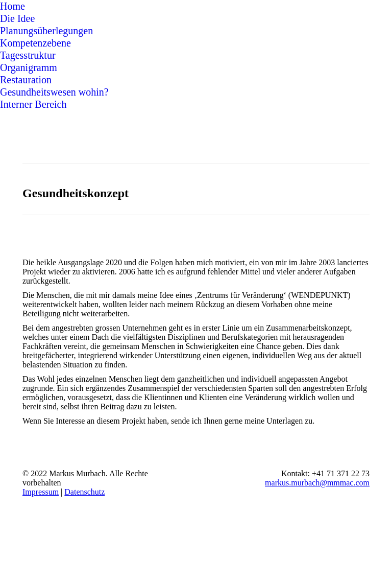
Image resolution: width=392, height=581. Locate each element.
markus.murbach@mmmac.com (317, 483)
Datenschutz (84, 492)
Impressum (41, 492)
